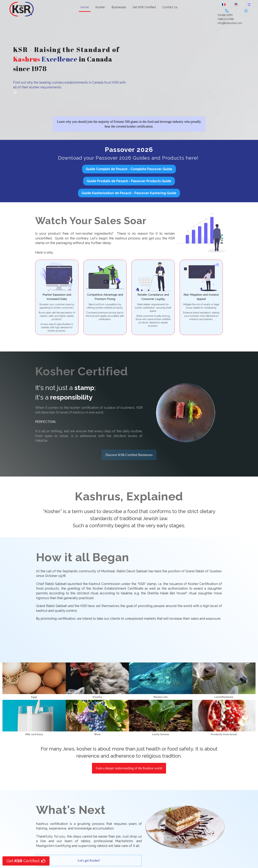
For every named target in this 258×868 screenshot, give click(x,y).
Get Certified (26, 861)
